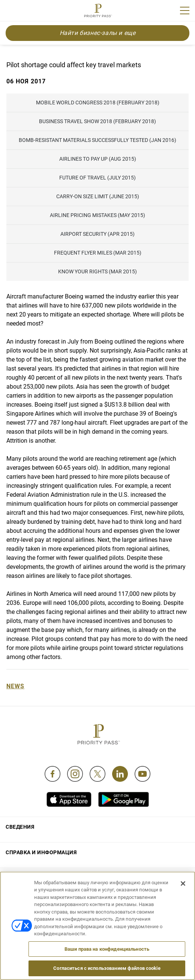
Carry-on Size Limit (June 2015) (98, 196)
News (15, 686)
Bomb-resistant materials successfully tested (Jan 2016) (97, 140)
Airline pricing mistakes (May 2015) (97, 215)
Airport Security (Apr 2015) (97, 234)
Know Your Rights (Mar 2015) (97, 271)
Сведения (20, 827)
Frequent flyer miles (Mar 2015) (98, 253)
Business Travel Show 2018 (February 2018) (97, 121)
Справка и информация (41, 852)
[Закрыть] (183, 884)
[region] (97, 926)
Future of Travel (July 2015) (97, 178)
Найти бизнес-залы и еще (98, 33)
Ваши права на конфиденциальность (107, 949)
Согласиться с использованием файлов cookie (107, 968)
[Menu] (185, 11)
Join (10, 12)
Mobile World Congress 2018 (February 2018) (98, 103)
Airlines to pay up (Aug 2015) (98, 159)
